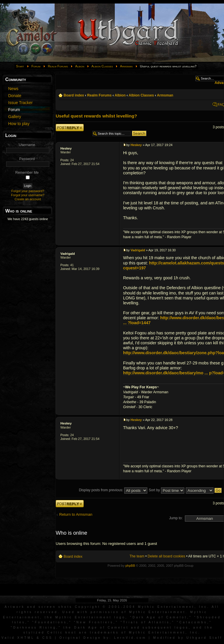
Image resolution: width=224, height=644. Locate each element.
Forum (36, 66)
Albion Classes (102, 66)
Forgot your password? (28, 191)
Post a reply (70, 128)
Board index (74, 95)
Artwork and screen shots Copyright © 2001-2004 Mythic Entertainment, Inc (106, 607)
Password (27, 159)
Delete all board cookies (166, 556)
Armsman (126, 66)
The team (137, 556)
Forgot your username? (28, 195)
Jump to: (176, 518)
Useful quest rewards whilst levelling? (96, 116)
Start (20, 66)
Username (27, 145)
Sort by (167, 490)
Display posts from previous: (113, 490)
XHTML (26, 638)
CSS (48, 638)
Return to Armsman (76, 514)
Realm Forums (58, 66)
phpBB (130, 566)
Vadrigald (68, 254)
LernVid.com (130, 638)
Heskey (66, 148)
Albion (80, 66)
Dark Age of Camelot (160, 617)
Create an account (28, 199)
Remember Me (27, 173)
